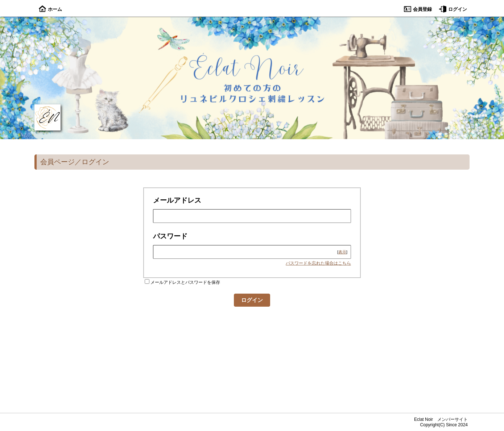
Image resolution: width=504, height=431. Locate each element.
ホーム (50, 9)
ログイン (453, 9)
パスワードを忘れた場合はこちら (318, 263)
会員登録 (418, 9)
